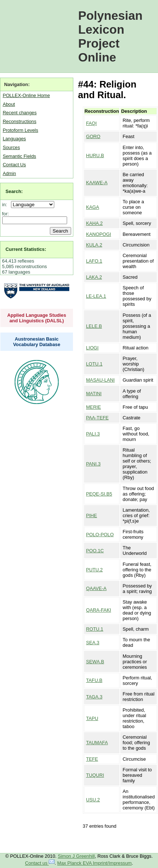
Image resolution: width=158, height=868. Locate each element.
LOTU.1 (94, 364)
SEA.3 (93, 643)
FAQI (91, 123)
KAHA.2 (95, 223)
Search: (14, 191)
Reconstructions (19, 121)
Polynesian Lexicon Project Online (110, 36)
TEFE (92, 759)
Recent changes (19, 113)
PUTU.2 (95, 570)
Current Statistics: (26, 249)
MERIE (94, 407)
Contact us (40, 863)
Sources (11, 147)
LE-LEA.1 (96, 296)
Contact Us (14, 165)
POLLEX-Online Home (26, 95)
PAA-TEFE (98, 418)
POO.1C (95, 551)
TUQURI (95, 775)
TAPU (92, 718)
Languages (14, 139)
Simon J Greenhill (76, 856)
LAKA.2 (94, 277)
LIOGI (92, 348)
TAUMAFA (97, 743)
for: (6, 214)
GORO (93, 136)
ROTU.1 (95, 629)
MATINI (94, 394)
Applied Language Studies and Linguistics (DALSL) (37, 318)
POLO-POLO (100, 535)
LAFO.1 (94, 261)
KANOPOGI (99, 234)
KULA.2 (94, 245)
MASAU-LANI (100, 380)
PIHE (92, 515)
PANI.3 (93, 464)
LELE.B (94, 326)
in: (6, 205)
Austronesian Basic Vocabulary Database (37, 342)
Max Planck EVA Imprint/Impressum (94, 863)
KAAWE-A (97, 183)
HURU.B (95, 155)
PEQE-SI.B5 (99, 494)
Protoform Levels (20, 130)
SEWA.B (95, 662)
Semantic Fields (19, 156)
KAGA (93, 207)
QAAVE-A (96, 588)
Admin (9, 173)
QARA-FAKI (99, 610)
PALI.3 (93, 434)
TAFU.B (94, 680)
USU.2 (93, 800)
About (9, 104)
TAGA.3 (94, 697)
